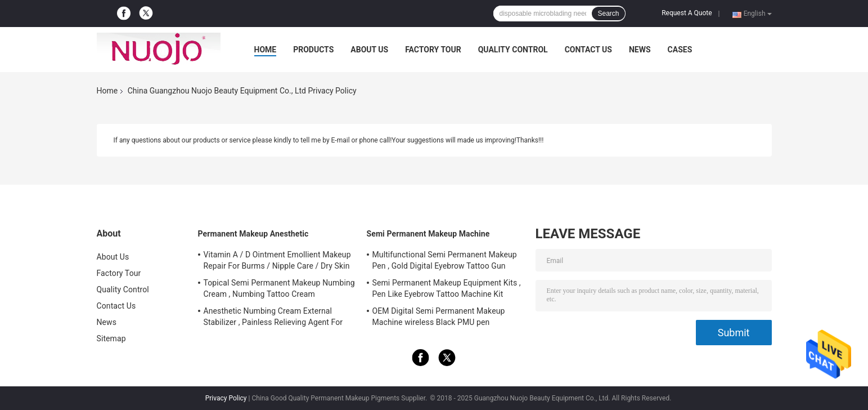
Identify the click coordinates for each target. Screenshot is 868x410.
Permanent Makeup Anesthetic (253, 234)
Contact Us (588, 50)
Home (266, 50)
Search (608, 14)
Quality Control (513, 50)
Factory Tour (433, 50)
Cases (680, 50)
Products (313, 50)
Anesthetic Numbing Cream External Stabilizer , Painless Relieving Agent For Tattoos (273, 318)
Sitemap (111, 338)
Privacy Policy (226, 398)
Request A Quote (687, 13)
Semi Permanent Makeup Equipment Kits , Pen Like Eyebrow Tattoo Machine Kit (447, 288)
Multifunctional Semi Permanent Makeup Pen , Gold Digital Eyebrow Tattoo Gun (445, 260)
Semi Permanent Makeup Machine (428, 234)
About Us (369, 50)
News (640, 50)
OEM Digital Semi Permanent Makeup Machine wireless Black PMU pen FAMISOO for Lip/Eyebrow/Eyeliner (439, 318)
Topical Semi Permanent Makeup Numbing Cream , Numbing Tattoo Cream (279, 288)
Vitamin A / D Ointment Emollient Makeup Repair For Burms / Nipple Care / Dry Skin (277, 260)
